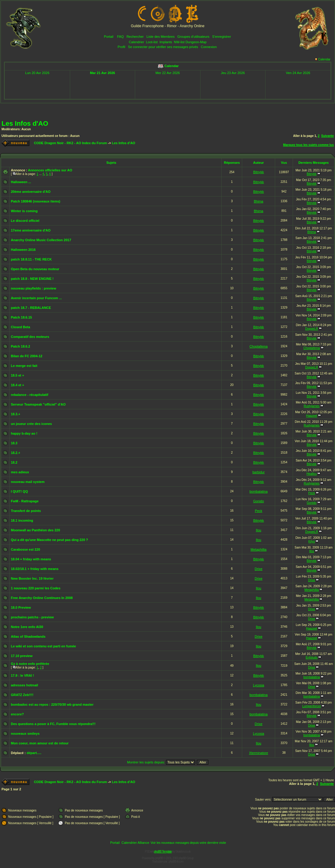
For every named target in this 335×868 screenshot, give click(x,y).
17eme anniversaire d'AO (31, 230)
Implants (166, 42)
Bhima (259, 201)
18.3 (14, 443)
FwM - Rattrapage (25, 501)
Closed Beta (21, 327)
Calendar (323, 59)
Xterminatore (259, 753)
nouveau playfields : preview (34, 288)
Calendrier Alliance (135, 843)
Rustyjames (312, 406)
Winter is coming (24, 211)
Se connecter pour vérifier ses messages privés (163, 47)
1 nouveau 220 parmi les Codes (36, 588)
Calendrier (137, 42)
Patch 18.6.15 (21, 317)
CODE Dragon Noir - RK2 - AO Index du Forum (70, 143)
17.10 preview (22, 656)
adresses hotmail (24, 685)
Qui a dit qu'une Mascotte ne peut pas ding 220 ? (49, 540)
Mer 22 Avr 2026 (168, 73)
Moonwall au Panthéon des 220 (36, 530)
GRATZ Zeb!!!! (22, 695)
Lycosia (259, 685)
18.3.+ (16, 414)
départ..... (34, 753)
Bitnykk (258, 172)
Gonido (258, 501)
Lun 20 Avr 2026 (37, 73)
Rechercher (135, 37)
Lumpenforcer (312, 706)
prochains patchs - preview (32, 617)
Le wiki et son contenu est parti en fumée (43, 646)
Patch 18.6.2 (21, 346)
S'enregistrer (222, 37)
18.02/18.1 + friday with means (35, 569)
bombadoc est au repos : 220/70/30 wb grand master (52, 704)
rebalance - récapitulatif (30, 395)
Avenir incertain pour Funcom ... (36, 298)
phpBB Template (163, 852)
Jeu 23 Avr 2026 (233, 73)
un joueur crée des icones (31, 424)
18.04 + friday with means (31, 559)
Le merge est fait (24, 366)
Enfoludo (312, 657)
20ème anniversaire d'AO (31, 192)
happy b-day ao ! (24, 433)
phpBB (159, 858)
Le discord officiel (25, 221)
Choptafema (259, 346)
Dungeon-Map (196, 42)
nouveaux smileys (25, 734)
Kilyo (312, 541)
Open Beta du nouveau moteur (35, 269)
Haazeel (312, 416)
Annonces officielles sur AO (50, 170)
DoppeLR (312, 329)
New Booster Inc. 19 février (32, 578)
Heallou (312, 474)
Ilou (259, 530)
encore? (17, 714)
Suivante (327, 136)
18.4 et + (18, 385)
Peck (312, 493)
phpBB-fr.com (176, 862)
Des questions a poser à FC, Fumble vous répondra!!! (53, 724)
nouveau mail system (28, 482)
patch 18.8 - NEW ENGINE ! (32, 279)
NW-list (179, 42)
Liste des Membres (160, 37)
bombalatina (259, 491)
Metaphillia (259, 549)
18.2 (14, 462)
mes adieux (20, 472)
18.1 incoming (22, 520)
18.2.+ (16, 453)
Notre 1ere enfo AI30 (27, 627)
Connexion (209, 47)
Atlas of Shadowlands (28, 636)
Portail (109, 37)
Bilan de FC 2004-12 (27, 356)
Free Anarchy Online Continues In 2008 (42, 598)
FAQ (120, 37)
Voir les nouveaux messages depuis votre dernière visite (188, 843)
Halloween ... (21, 182)
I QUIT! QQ (19, 491)
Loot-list (152, 42)
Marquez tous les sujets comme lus (308, 145)
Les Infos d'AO (25, 123)
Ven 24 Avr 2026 (298, 73)
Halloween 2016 (23, 250)
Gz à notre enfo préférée (30, 664)
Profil (121, 47)
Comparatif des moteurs (30, 337)
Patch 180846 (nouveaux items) (36, 201)
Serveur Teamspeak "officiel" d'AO (38, 404)
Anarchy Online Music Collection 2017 (41, 240)
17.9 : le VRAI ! (22, 675)
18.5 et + (18, 375)
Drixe (259, 569)
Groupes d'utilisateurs (194, 37)
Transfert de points (26, 511)
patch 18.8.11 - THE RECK (31, 259)
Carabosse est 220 (26, 549)
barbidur (259, 472)
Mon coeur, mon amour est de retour (40, 743)
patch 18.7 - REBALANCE (31, 308)
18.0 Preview (21, 607)
